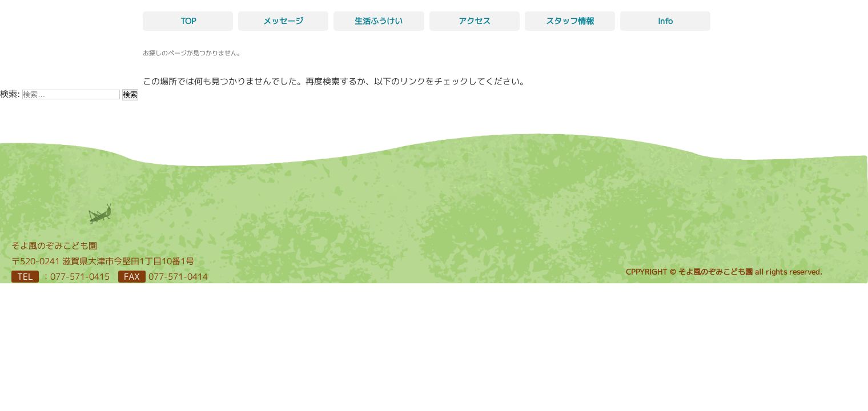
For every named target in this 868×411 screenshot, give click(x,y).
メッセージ (283, 21)
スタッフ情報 (570, 21)
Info (665, 21)
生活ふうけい (379, 21)
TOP (188, 21)
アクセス (475, 21)
